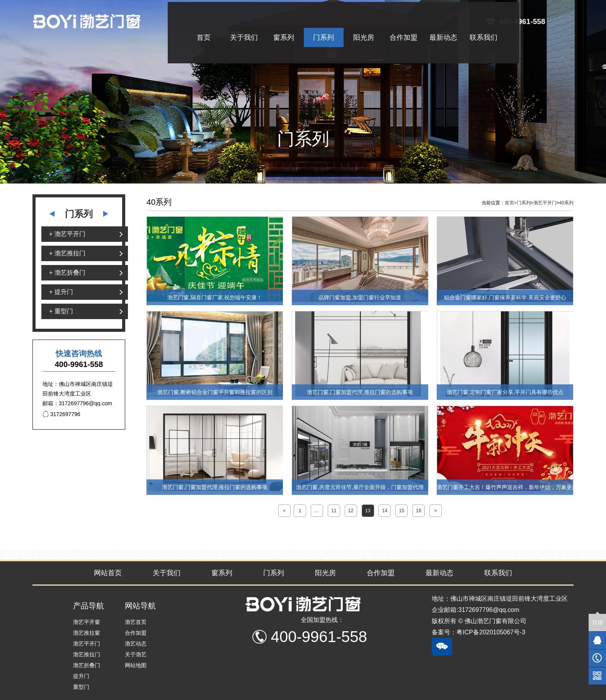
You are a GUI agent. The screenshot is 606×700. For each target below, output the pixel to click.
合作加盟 (381, 573)
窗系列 (222, 573)
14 (385, 511)
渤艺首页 (136, 622)
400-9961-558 (523, 21)
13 (368, 511)
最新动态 (439, 573)
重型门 (81, 687)
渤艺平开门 (545, 203)
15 (402, 511)
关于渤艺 (136, 654)
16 (419, 511)
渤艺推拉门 (87, 654)
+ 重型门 (61, 311)
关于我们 (167, 573)
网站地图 (136, 665)
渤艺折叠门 (87, 665)
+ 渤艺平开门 (67, 234)
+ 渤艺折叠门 (67, 273)
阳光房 (325, 573)
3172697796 (61, 414)
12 (351, 511)
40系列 (566, 203)
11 (334, 511)
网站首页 (108, 573)
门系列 (524, 203)
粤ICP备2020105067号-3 (491, 632)
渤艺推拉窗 (87, 633)
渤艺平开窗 (87, 622)
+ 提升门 (61, 292)
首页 (511, 203)
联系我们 (498, 573)
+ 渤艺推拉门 (67, 253)
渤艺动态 (136, 644)
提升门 (81, 676)
